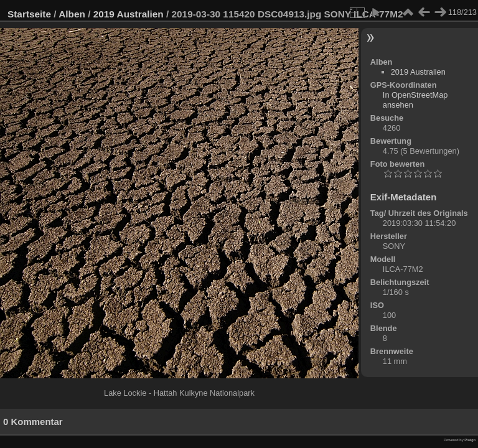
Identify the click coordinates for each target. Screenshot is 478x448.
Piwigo (470, 440)
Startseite (29, 14)
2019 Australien (129, 14)
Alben (72, 14)
